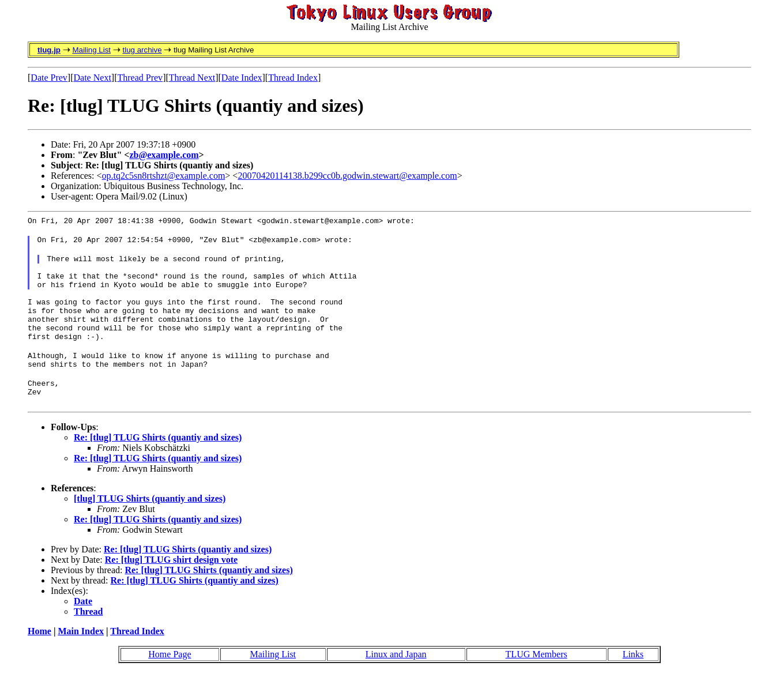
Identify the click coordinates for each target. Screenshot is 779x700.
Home (39, 659)
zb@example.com (164, 155)
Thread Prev (140, 78)
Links (633, 682)
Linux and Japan (396, 682)
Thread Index (293, 78)
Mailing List (91, 50)
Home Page (170, 682)
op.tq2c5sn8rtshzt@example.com (164, 176)
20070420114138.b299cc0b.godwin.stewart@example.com (347, 176)
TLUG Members (537, 682)
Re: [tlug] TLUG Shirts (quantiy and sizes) (158, 465)
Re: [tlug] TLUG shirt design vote (171, 587)
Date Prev (49, 78)
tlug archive (142, 50)
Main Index (81, 659)
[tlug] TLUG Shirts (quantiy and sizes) (150, 526)
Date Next (93, 78)
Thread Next (192, 78)
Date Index (242, 78)
